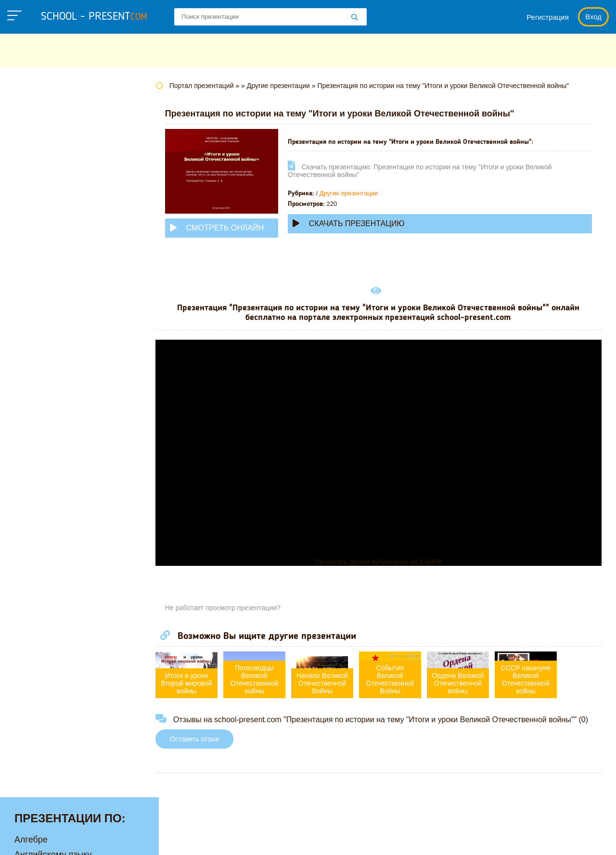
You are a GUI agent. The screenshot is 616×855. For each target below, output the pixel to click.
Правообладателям (417, 838)
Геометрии (36, 184)
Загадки (482, 838)
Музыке (30, 304)
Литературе (38, 259)
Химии (28, 468)
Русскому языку (46, 393)
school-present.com (69, 832)
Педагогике (37, 378)
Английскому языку (53, 125)
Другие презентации (367, 193)
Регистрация (548, 17)
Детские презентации (57, 199)
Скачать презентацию (366, 223)
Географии (36, 169)
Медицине (35, 289)
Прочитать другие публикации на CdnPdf (387, 562)
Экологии (33, 483)
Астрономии (39, 140)
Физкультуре (39, 438)
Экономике (37, 498)
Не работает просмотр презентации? (241, 608)
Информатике (42, 229)
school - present (94, 17)
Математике (39, 274)
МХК (24, 319)
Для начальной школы (59, 214)
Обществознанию (50, 348)
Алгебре (31, 110)
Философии (38, 453)
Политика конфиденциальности (308, 838)
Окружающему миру (55, 363)
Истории (31, 244)
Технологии (38, 408)
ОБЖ (25, 333)
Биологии (33, 154)
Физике (29, 423)
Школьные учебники (549, 838)
